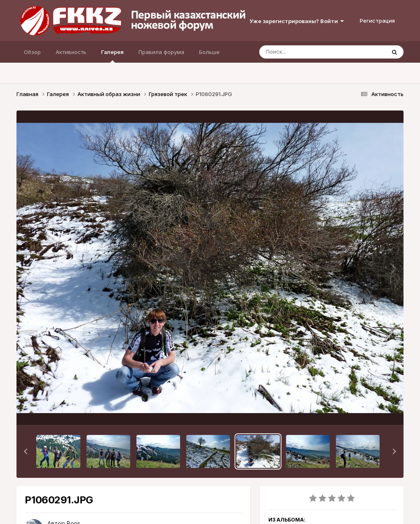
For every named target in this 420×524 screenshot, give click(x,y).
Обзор (32, 52)
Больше (209, 52)
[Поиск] (307, 52)
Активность (71, 52)
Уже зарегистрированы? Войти (297, 21)
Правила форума (161, 52)
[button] (26, 451)
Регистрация (377, 21)
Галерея (112, 56)
